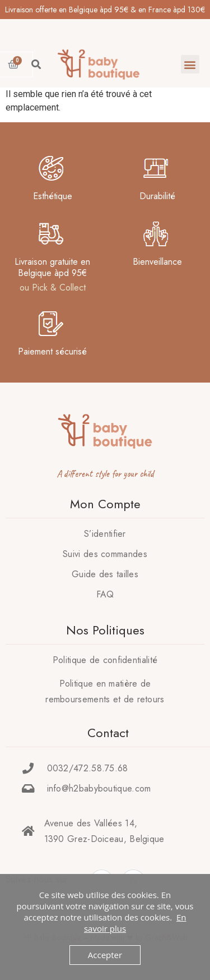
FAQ (105, 594)
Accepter (105, 955)
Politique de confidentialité (105, 660)
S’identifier (105, 534)
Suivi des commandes (105, 554)
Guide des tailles (105, 574)
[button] (190, 64)
